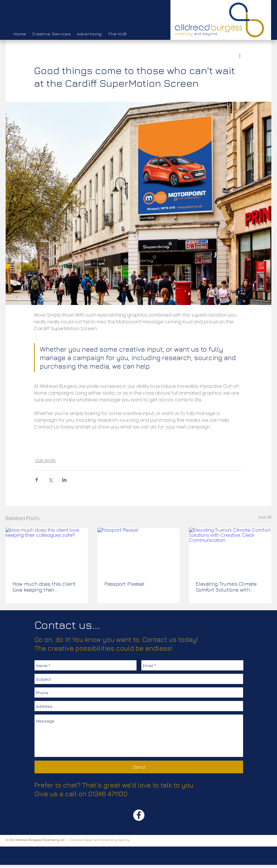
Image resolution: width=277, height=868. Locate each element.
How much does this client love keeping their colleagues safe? (44, 587)
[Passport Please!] (139, 551)
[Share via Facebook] (37, 480)
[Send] (139, 767)
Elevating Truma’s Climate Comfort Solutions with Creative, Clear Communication (226, 587)
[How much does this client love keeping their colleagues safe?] (47, 551)
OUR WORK (45, 460)
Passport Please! (124, 584)
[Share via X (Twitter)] (50, 480)
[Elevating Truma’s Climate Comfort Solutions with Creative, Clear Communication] (230, 551)
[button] (52, 34)
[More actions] (240, 55)
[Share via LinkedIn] (64, 480)
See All (265, 517)
